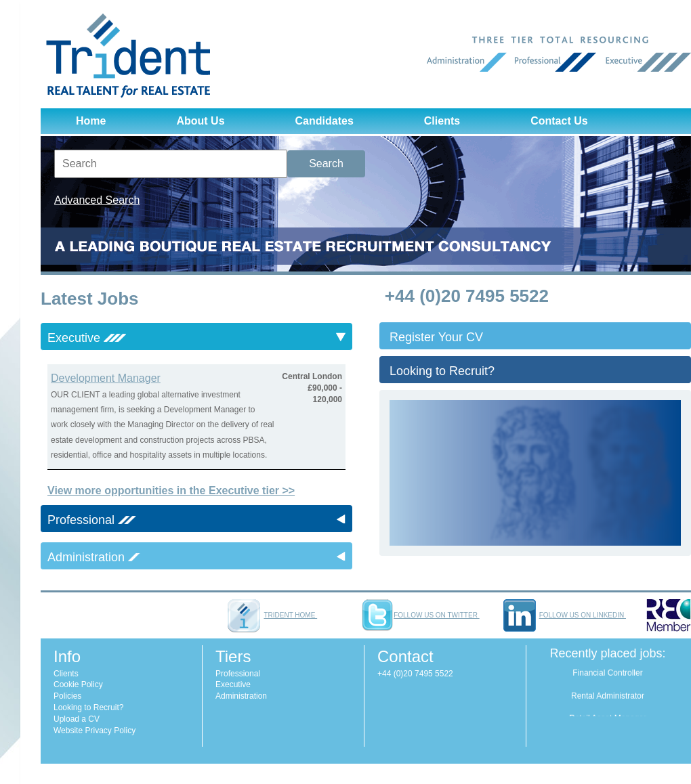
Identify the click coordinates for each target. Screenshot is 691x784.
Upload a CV (77, 719)
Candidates (324, 121)
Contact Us (559, 121)
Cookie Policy (78, 684)
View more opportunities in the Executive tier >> (171, 491)
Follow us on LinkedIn (565, 615)
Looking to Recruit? (442, 371)
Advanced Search (97, 200)
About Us (200, 121)
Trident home (272, 615)
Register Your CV (436, 337)
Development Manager (106, 378)
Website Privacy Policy (95, 731)
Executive (233, 684)
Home (91, 121)
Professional (238, 674)
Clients (442, 121)
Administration (241, 696)
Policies (67, 696)
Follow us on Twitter (420, 615)
